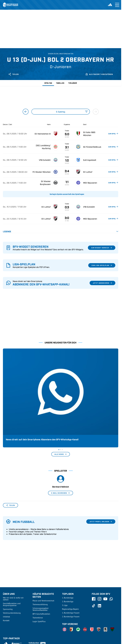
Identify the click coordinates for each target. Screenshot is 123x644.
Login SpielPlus (39, 568)
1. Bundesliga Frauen (71, 559)
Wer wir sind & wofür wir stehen (13, 545)
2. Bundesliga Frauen (71, 563)
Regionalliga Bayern (70, 556)
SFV (4, 601)
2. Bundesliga (68, 548)
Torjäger (73, 83)
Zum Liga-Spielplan (102, 265)
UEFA (17, 601)
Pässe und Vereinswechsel (43, 547)
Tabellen (60, 83)
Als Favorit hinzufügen (99, 74)
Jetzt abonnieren (102, 283)
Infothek (6, 563)
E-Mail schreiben (61, 440)
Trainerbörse (38, 564)
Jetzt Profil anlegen (101, 468)
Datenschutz (102, 601)
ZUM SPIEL (113, 134)
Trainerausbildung (40, 551)
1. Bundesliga (68, 544)
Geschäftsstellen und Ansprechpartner (12, 551)
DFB (11, 601)
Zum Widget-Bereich (102, 248)
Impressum (114, 601)
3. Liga (65, 552)
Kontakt (6, 567)
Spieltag (48, 83)
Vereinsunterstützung (12, 560)
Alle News (61, 401)
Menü (117, 5)
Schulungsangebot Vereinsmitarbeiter (40, 556)
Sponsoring (8, 556)
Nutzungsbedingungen (85, 601)
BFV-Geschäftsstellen (41, 561)
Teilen (13, 74)
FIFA (24, 601)
